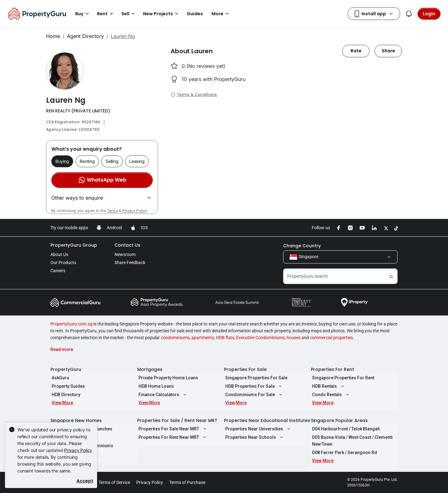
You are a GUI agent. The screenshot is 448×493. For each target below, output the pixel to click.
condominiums (175, 338)
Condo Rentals (330, 395)
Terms (112, 211)
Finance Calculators (162, 395)
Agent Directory (85, 36)
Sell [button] (129, 14)
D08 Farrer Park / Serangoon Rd (343, 453)
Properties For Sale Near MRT (172, 429)
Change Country (302, 246)
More (221, 14)
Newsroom (125, 254)
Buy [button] (83, 14)
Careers (58, 271)
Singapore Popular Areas (339, 420)
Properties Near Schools (254, 437)
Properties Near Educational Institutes (267, 420)
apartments (203, 338)
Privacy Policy (135, 211)
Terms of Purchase (187, 482)
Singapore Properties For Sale (255, 378)
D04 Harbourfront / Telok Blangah (345, 429)
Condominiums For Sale (253, 395)
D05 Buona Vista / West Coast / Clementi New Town (351, 441)
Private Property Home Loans (167, 378)
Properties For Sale (245, 369)
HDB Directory (65, 395)
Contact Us (127, 245)
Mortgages (150, 369)
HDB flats (225, 338)
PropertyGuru (66, 369)
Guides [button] (195, 14)
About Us (59, 254)
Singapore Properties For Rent (342, 378)
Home (53, 36)
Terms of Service (114, 482)
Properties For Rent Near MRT (172, 437)
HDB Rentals (328, 386)
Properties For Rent (332, 369)
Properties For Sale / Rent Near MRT (177, 420)
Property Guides (67, 386)
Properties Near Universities (257, 429)
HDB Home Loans (155, 386)
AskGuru (59, 378)
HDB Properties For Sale (253, 386)
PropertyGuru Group (74, 245)
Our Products (63, 263)
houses (294, 338)
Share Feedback (130, 263)
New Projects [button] (162, 14)
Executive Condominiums (260, 338)
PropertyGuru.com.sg (71, 324)
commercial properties (331, 338)
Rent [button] (106, 14)
